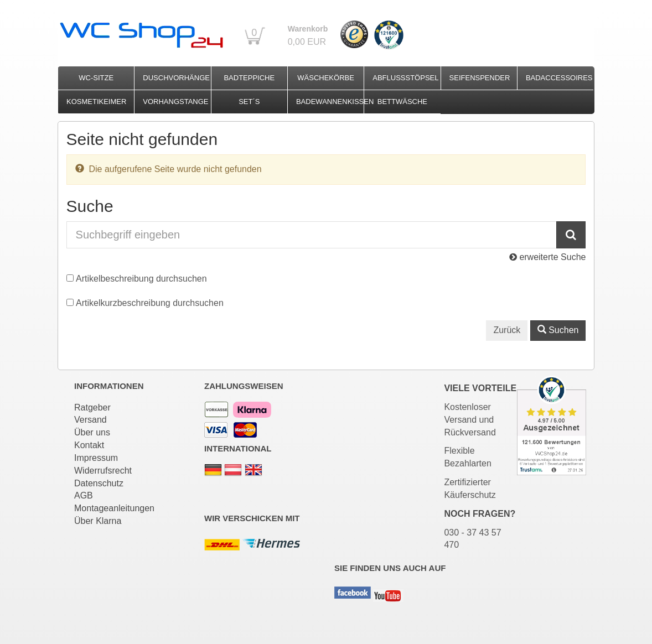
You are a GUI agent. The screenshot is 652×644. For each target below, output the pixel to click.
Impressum (96, 458)
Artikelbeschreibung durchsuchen (141, 279)
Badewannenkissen (330, 102)
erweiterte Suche (548, 257)
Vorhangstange (175, 102)
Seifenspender (480, 78)
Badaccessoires (559, 78)
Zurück (507, 330)
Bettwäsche (402, 102)
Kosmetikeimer (96, 102)
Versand (90, 420)
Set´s (249, 102)
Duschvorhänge (176, 78)
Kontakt (89, 445)
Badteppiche (249, 78)
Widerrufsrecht (103, 471)
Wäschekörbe (326, 78)
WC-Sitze (96, 78)
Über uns (92, 432)
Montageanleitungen (114, 508)
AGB (84, 495)
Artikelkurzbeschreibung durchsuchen (150, 303)
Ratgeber (92, 407)
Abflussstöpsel (405, 78)
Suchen (558, 330)
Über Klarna (98, 521)
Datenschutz (99, 483)
